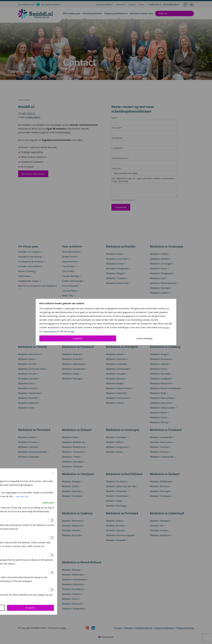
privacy (166, 327)
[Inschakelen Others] (51, 590)
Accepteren (78, 338)
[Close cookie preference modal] (53, 473)
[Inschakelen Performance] (51, 555)
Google (71, 331)
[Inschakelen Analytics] (51, 538)
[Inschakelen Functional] (51, 520)
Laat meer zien (22, 496)
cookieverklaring (50, 331)
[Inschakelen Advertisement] (51, 572)
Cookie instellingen (144, 338)
